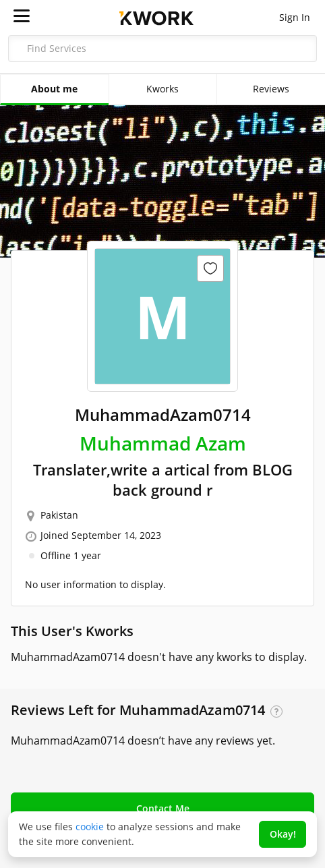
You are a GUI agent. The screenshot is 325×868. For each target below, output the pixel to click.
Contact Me (163, 808)
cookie (90, 827)
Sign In (295, 17)
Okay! (283, 834)
